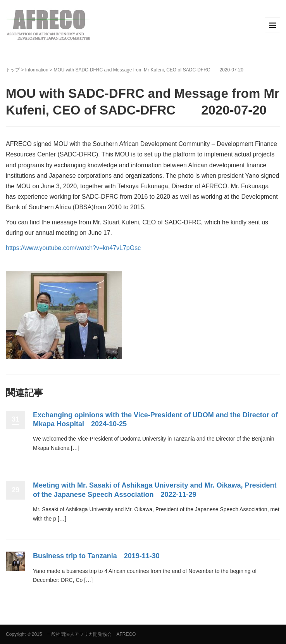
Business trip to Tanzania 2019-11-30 (96, 556)
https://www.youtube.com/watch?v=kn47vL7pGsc (73, 248)
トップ (13, 70)
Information (37, 70)
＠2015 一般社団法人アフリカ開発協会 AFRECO (82, 634)
